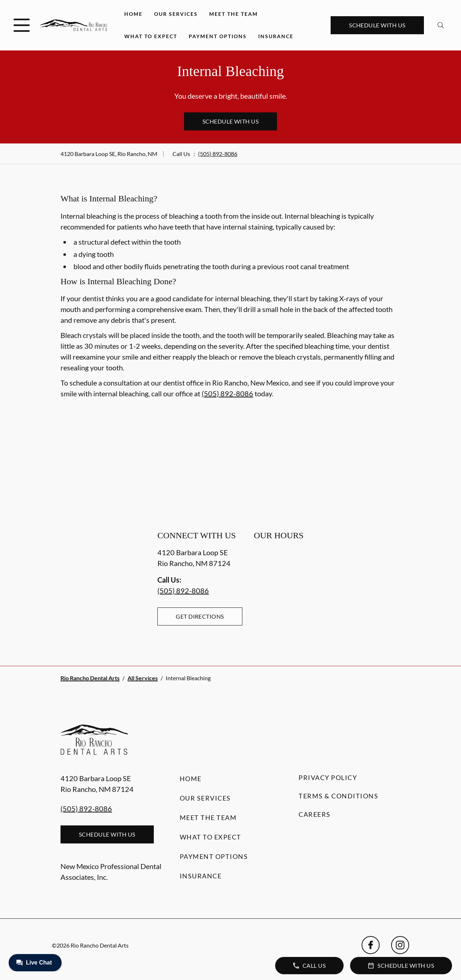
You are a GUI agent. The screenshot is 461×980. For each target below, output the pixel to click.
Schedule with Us (377, 25)
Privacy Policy (328, 778)
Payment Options (218, 36)
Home (133, 14)
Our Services (176, 14)
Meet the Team (234, 14)
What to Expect (151, 36)
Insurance (276, 36)
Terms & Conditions (338, 796)
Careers (315, 814)
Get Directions (200, 616)
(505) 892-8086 (218, 154)
